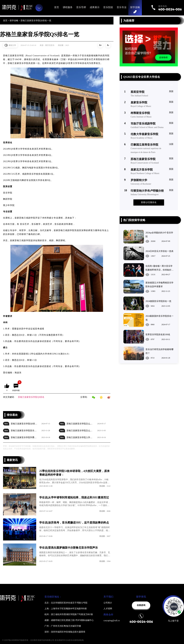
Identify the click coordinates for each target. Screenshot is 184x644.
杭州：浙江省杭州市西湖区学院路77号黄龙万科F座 (69, 614)
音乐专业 (122, 7)
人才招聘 (108, 609)
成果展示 (95, 7)
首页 (57, 7)
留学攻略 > (15, 21)
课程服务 (68, 7)
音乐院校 (108, 7)
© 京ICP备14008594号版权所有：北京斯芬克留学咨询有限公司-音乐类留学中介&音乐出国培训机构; (43, 640)
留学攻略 (135, 7)
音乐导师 (81, 7)
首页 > (6, 21)
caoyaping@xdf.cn (112, 621)
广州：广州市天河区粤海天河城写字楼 (63, 626)
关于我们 (108, 597)
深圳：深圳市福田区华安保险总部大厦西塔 (65, 632)
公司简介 (108, 603)
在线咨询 (141, 605)
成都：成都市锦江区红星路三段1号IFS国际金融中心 (69, 620)
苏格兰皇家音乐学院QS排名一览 (36, 21)
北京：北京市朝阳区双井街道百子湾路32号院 (66, 603)
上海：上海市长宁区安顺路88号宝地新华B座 (66, 609)
